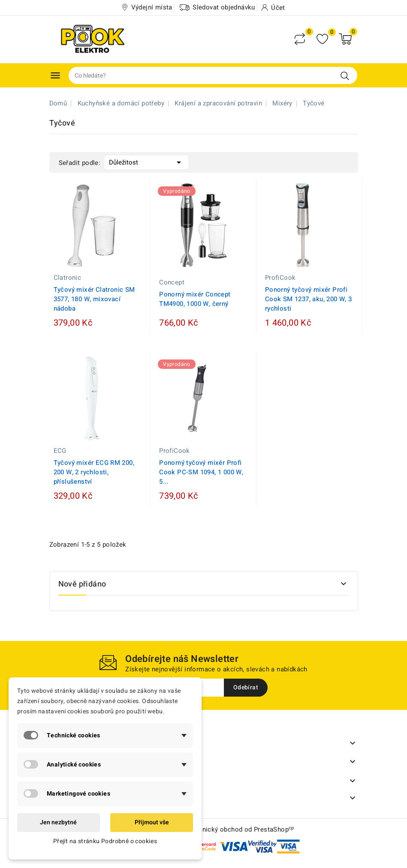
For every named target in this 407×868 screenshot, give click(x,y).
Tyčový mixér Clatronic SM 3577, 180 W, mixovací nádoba (94, 299)
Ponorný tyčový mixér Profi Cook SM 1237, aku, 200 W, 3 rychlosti (309, 299)
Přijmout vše (152, 822)
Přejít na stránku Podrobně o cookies (105, 841)
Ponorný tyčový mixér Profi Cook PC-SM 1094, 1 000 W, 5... (201, 472)
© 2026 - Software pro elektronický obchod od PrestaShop (203, 829)
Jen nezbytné (58, 822)
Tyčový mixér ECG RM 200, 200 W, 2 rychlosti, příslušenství (94, 472)
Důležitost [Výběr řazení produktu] (146, 162)
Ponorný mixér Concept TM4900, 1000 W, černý (195, 299)
